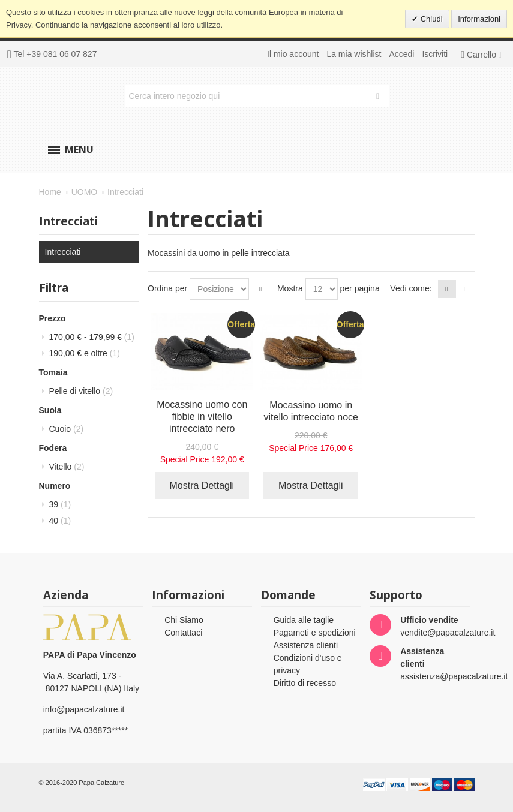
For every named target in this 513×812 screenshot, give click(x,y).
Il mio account (293, 54)
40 (60, 521)
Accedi (401, 54)
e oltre (85, 353)
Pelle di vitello (81, 391)
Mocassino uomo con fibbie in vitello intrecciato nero (202, 416)
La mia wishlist (354, 54)
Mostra (290, 288)
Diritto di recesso (305, 683)
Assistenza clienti (306, 645)
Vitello (67, 467)
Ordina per (167, 288)
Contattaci (183, 633)
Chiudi (430, 19)
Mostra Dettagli (202, 485)
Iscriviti (435, 54)
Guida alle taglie (304, 620)
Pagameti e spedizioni (315, 633)
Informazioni (479, 19)
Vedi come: (411, 288)
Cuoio (67, 429)
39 (60, 504)
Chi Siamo (184, 620)
